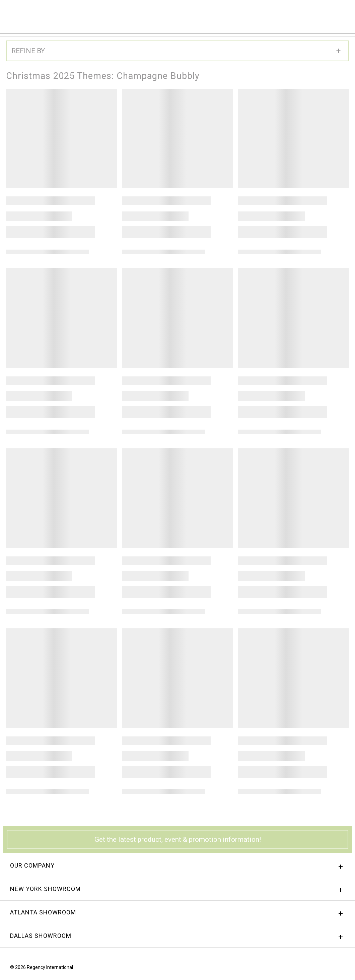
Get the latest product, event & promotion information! (178, 839)
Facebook (317, 969)
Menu (340, 14)
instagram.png (330, 969)
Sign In (267, 15)
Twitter (343, 969)
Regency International (24, 16)
